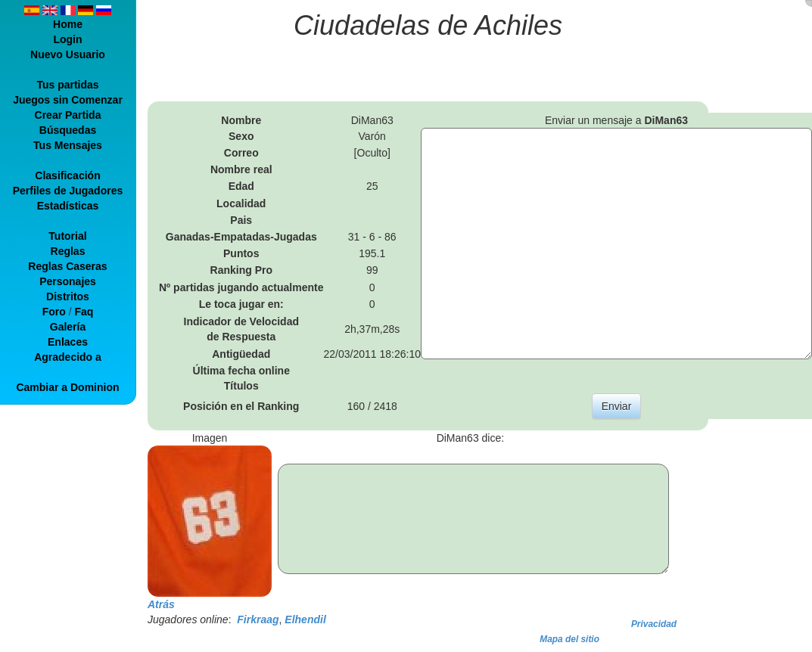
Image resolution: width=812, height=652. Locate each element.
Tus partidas (67, 85)
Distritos (68, 297)
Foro (54, 312)
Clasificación (67, 175)
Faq (84, 312)
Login (67, 39)
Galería (68, 327)
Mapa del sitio (569, 639)
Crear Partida (68, 115)
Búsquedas (68, 130)
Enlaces (68, 342)
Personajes (68, 281)
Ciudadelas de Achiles (428, 25)
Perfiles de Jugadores (68, 191)
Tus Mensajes (68, 145)
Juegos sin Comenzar (68, 100)
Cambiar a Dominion (67, 387)
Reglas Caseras (67, 266)
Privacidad (654, 624)
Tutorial (67, 236)
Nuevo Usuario (68, 54)
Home (68, 24)
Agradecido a (68, 357)
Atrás (161, 604)
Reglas (68, 251)
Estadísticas (68, 206)
